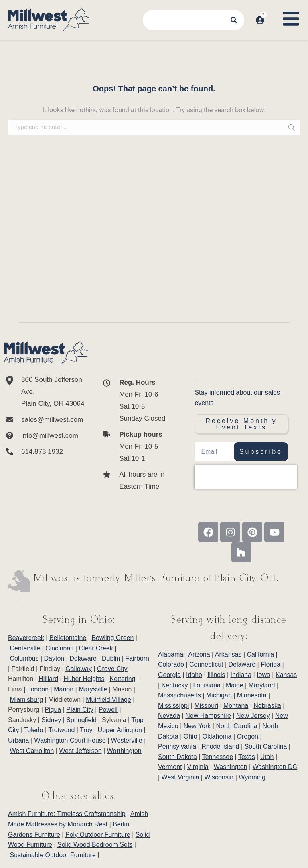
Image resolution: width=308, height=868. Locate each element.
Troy (86, 730)
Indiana (241, 675)
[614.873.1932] (46, 452)
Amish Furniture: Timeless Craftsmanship (67, 814)
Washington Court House (70, 740)
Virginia (198, 767)
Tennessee (218, 757)
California (261, 654)
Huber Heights (84, 679)
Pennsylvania (177, 746)
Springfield (81, 720)
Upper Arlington (120, 730)
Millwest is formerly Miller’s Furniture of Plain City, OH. (156, 579)
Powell (108, 710)
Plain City (80, 710)
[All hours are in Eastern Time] (136, 481)
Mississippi (173, 706)
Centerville (25, 648)
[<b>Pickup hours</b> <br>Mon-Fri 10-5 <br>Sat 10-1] (136, 447)
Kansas (286, 675)
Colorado (171, 664)
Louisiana (207, 685)
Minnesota (252, 695)
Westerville (127, 740)
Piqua (53, 710)
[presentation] (246, 477)
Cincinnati (59, 648)
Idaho (194, 675)
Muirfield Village (108, 700)
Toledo (33, 730)
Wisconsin (219, 777)
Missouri (206, 706)
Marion (64, 689)
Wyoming (252, 777)
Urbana (18, 740)
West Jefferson (80, 751)
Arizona (199, 654)
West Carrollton (32, 751)
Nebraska (267, 706)
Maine (235, 685)
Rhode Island (220, 746)
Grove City (112, 669)
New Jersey (253, 716)
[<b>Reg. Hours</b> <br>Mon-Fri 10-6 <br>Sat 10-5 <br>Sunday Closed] (136, 401)
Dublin (111, 658)
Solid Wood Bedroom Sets (95, 845)
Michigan (219, 695)
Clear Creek (96, 648)
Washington (231, 767)
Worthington (124, 751)
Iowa (263, 675)
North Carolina (236, 726)
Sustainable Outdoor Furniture (53, 855)
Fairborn (137, 658)
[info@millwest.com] (46, 436)
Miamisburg (26, 700)
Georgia (169, 675)
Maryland (262, 685)
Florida (271, 664)
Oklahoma (217, 736)
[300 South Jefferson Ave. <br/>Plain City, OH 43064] (46, 392)
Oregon (248, 736)
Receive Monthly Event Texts (241, 424)
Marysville (93, 689)
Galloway (79, 669)
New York (197, 726)
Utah (267, 757)
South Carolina (266, 746)
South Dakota (177, 757)
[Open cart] (271, 12)
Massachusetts (179, 695)
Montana (236, 706)
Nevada (169, 716)
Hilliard (48, 679)
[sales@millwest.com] (46, 420)
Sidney (51, 720)
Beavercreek (26, 638)
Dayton (54, 658)
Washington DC (275, 767)
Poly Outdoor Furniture (98, 835)
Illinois (216, 675)
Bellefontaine (68, 638)
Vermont (170, 767)
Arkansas (228, 654)
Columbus (24, 658)
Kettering (122, 679)
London (38, 689)
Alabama (171, 654)
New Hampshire (208, 716)
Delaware (83, 658)
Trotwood (61, 730)
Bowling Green (112, 638)
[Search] (235, 20)
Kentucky (175, 685)
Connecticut (206, 664)
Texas (247, 757)
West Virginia (180, 777)
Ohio (190, 736)
